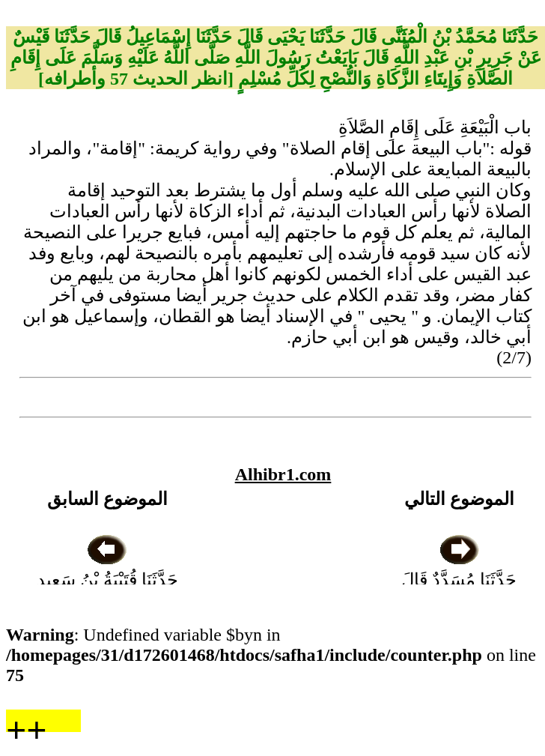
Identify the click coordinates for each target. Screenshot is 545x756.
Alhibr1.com (283, 474)
